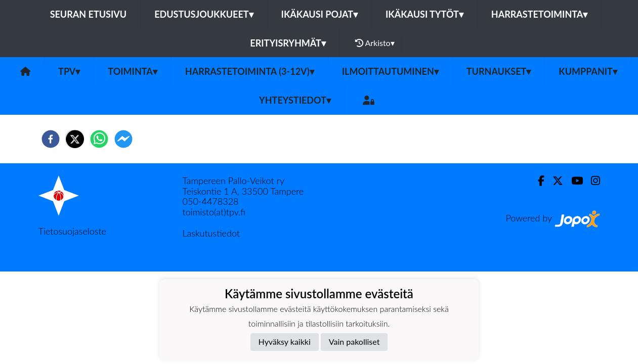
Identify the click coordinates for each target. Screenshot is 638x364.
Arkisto (375, 43)
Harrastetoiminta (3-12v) (250, 71)
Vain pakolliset (354, 342)
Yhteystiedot (295, 100)
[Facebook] (537, 181)
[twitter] (75, 139)
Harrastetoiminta (540, 14)
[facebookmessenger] (123, 139)
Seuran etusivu (89, 14)
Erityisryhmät (288, 43)
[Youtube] (573, 181)
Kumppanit (588, 71)
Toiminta (133, 71)
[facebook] (51, 139)
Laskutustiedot (211, 233)
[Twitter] (554, 181)
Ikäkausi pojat (320, 14)
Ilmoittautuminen (390, 71)
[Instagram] (591, 181)
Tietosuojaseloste (72, 231)
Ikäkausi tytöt (424, 14)
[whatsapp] (99, 139)
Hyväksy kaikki (285, 342)
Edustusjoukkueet (204, 14)
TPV (69, 71)
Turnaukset (499, 71)
